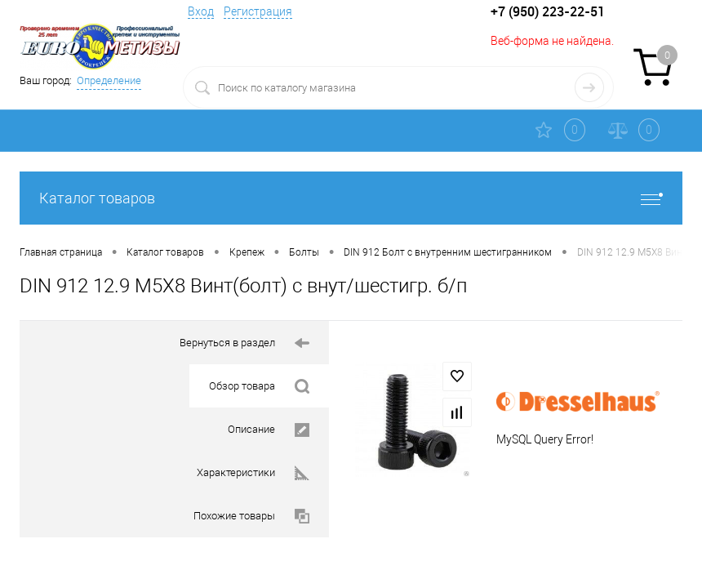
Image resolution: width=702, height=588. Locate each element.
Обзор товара (259, 387)
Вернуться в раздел (244, 343)
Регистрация (258, 11)
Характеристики (253, 473)
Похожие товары (251, 517)
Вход (201, 11)
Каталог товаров (351, 198)
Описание (269, 430)
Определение (109, 80)
